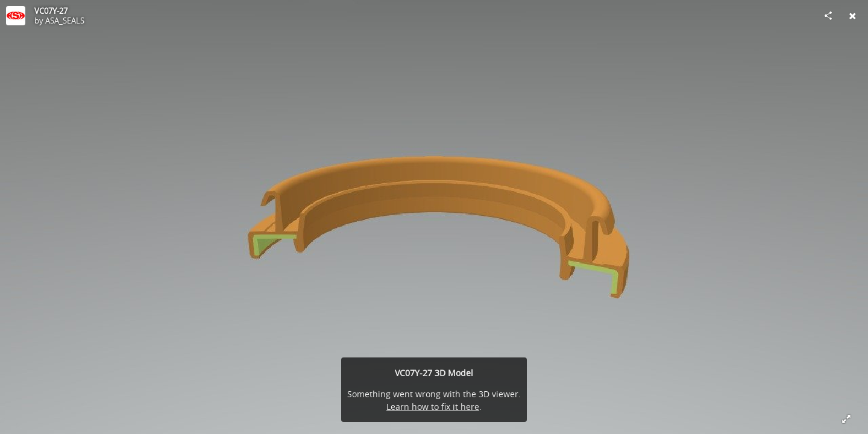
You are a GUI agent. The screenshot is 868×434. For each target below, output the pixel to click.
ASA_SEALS (65, 20)
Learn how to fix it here (433, 407)
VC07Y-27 (51, 11)
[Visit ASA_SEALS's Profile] (16, 16)
